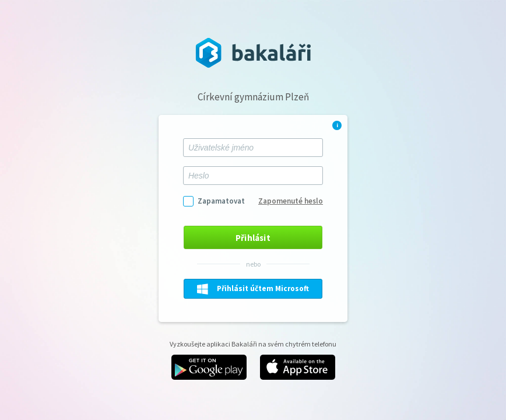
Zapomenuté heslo (291, 201)
